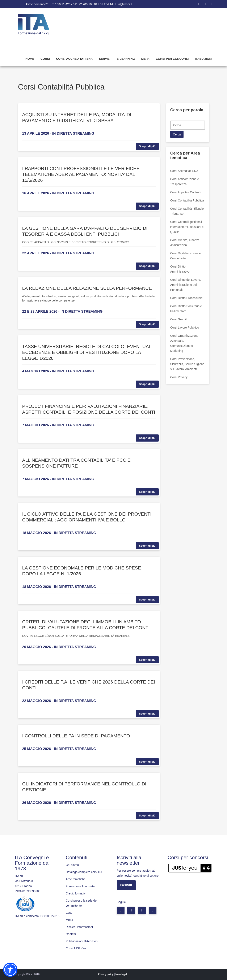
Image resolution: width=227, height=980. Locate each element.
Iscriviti (126, 885)
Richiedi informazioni (79, 927)
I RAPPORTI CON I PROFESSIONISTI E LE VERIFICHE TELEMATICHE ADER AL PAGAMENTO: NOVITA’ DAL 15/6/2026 (81, 174)
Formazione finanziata (80, 886)
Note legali (121, 974)
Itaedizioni (203, 59)
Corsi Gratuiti (179, 319)
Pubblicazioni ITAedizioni (82, 941)
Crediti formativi (76, 893)
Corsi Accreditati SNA (74, 59)
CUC (69, 913)
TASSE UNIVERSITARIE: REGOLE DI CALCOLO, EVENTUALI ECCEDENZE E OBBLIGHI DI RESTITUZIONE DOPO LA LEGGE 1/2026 (87, 352)
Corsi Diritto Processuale (186, 298)
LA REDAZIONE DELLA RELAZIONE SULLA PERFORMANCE (87, 288)
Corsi (45, 59)
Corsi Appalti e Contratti (186, 192)
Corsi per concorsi (172, 59)
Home (30, 59)
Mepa (145, 59)
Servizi (105, 59)
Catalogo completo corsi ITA (84, 872)
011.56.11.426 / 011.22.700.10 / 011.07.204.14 (82, 4)
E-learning (126, 59)
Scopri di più (147, 146)
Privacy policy (106, 974)
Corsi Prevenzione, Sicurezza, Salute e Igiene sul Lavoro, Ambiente (187, 364)
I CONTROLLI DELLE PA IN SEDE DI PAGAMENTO (76, 736)
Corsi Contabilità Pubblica (187, 200)
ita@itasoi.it (125, 4)
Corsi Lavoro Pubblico (185, 328)
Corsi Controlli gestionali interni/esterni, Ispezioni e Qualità (187, 227)
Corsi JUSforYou (77, 948)
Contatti (71, 934)
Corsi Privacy (179, 377)
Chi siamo (72, 865)
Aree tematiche (76, 879)
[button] (10, 970)
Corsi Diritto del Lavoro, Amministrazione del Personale (186, 285)
